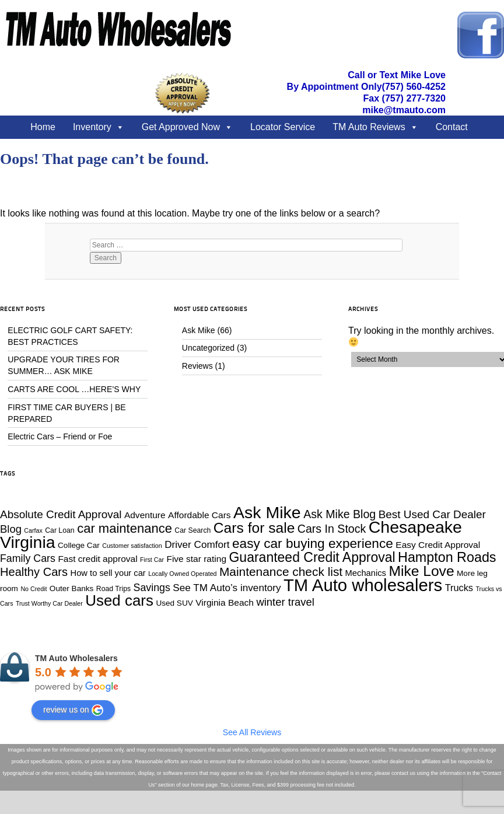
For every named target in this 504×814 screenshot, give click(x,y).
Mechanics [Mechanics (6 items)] (366, 573)
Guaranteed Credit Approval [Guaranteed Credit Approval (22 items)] (312, 557)
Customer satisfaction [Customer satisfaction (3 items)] (132, 546)
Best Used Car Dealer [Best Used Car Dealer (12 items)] (432, 514)
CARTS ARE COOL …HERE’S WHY (74, 389)
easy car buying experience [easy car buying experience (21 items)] (313, 543)
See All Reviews (252, 732)
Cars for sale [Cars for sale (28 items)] (254, 528)
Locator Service (283, 127)
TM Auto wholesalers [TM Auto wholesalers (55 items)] (363, 585)
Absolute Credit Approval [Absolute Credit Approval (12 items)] (61, 514)
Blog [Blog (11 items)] (11, 529)
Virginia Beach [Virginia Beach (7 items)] (225, 602)
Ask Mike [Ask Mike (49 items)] (267, 512)
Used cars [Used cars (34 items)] (119, 600)
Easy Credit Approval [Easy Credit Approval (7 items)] (438, 545)
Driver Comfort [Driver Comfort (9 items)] (197, 544)
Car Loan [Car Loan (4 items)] (60, 530)
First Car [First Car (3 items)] (152, 560)
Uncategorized (208, 348)
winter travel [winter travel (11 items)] (285, 602)
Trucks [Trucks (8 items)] (459, 588)
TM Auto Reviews (369, 127)
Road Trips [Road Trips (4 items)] (113, 589)
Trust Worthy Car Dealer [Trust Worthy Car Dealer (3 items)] (49, 603)
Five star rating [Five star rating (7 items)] (196, 559)
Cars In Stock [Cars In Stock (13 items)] (332, 529)
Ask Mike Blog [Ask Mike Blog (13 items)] (339, 514)
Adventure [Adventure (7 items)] (145, 515)
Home (43, 127)
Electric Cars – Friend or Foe (60, 436)
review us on (73, 710)
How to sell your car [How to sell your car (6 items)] (108, 573)
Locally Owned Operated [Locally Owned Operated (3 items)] (182, 574)
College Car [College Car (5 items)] (79, 545)
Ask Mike (199, 330)
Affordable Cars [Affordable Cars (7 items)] (199, 515)
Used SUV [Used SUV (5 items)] (174, 603)
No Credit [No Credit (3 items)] (34, 589)
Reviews (197, 366)
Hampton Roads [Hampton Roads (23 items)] (447, 557)
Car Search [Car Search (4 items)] (192, 530)
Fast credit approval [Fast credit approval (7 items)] (97, 559)
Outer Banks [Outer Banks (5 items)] (71, 588)
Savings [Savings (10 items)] (152, 588)
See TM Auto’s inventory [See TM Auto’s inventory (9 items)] (227, 588)
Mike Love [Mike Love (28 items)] (421, 571)
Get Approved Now (181, 127)
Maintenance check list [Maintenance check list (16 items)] (281, 572)
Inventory (92, 127)
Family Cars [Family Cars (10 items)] (28, 558)
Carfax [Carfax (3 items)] (33, 530)
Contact (452, 127)
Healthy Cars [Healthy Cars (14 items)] (34, 572)
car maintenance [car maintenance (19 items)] (125, 528)
